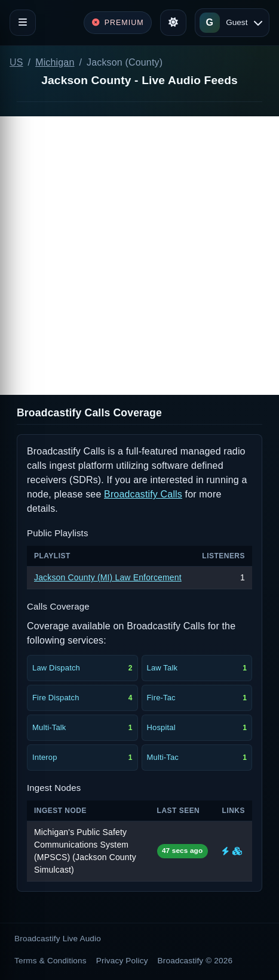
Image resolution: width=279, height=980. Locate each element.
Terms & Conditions (50, 961)
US (16, 62)
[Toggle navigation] (23, 23)
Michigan (55, 62)
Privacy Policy (122, 961)
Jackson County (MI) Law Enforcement (108, 577)
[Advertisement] (139, 256)
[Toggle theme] (173, 23)
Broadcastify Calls (143, 494)
